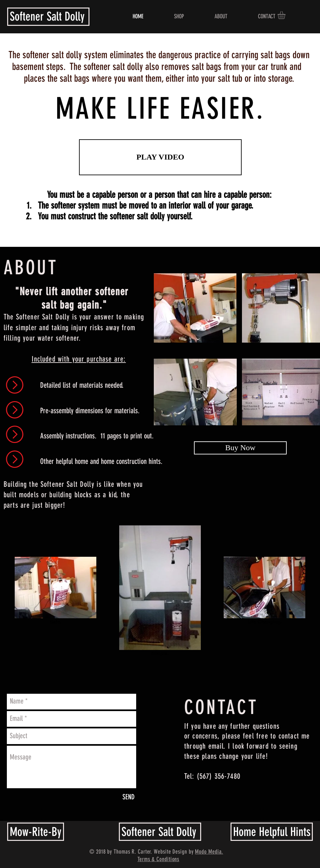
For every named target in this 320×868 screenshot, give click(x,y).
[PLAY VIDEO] (160, 157)
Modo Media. (209, 852)
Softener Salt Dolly (47, 16)
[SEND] (128, 797)
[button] (286, 15)
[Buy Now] (240, 448)
